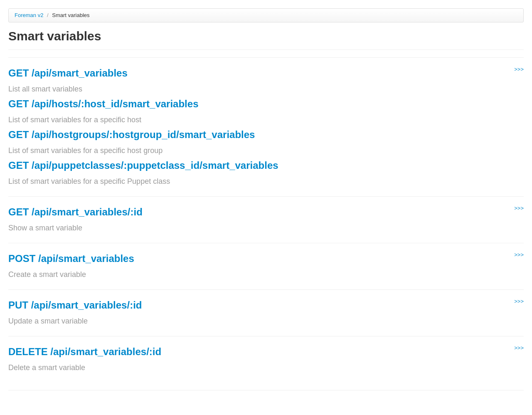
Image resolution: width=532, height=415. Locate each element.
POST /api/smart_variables (71, 258)
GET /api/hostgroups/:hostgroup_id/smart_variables (132, 135)
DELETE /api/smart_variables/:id (85, 352)
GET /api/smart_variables (68, 73)
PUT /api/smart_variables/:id (75, 305)
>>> (519, 69)
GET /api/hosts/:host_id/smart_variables (103, 104)
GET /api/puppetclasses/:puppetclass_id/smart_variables (143, 165)
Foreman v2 (29, 15)
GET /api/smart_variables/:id (75, 212)
